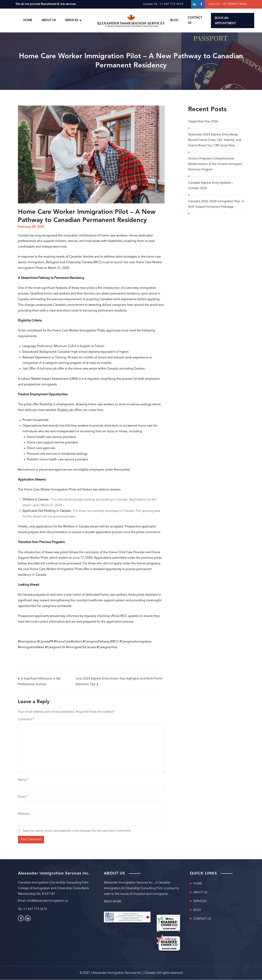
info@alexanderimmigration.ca (48, 901)
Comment (26, 720)
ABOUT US (49, 21)
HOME (28, 21)
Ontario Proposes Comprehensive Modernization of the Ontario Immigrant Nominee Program (216, 166)
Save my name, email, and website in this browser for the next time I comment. (77, 831)
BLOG (174, 21)
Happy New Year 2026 (204, 122)
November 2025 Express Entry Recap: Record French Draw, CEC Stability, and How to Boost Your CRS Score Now (215, 141)
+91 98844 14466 (234, 4)
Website (24, 814)
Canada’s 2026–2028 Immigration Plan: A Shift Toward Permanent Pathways (215, 206)
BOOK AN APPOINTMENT (225, 21)
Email (23, 797)
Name (23, 780)
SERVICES (72, 21)
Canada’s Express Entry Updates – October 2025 (211, 187)
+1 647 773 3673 (171, 4)
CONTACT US (195, 21)
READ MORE (113, 902)
